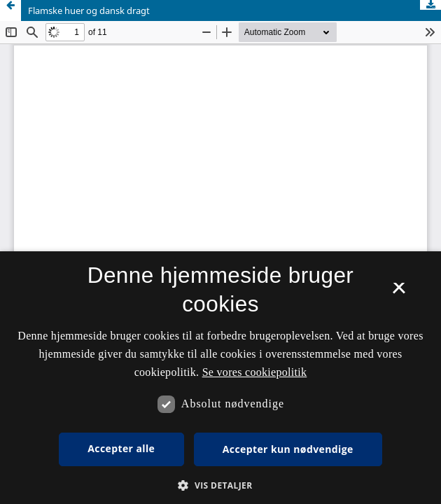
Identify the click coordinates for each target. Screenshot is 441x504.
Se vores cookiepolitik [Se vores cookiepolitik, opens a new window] (255, 372)
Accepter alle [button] (121, 448)
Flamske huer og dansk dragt (89, 10)
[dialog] (220, 378)
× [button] (399, 293)
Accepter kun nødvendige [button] (288, 449)
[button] (220, 485)
